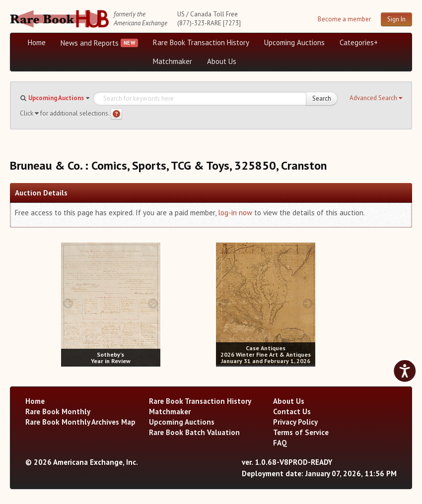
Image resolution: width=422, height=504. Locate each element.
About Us (222, 61)
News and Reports (90, 43)
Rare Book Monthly (58, 411)
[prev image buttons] (68, 303)
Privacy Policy (295, 422)
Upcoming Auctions (294, 42)
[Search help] (116, 114)
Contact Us (292, 411)
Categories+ (359, 42)
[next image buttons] (153, 303)
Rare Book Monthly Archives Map (80, 422)
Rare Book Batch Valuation (194, 432)
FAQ (280, 443)
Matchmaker (173, 61)
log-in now (235, 213)
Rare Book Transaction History (201, 42)
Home (37, 42)
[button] (376, 98)
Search (322, 98)
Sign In (396, 19)
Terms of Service (301, 432)
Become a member (344, 19)
